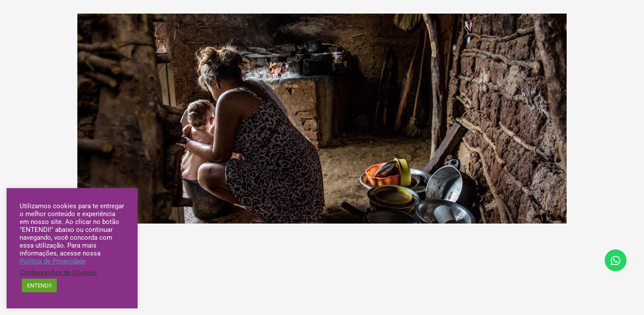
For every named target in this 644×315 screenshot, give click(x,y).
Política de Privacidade (53, 261)
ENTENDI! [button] (39, 285)
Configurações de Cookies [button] (58, 273)
